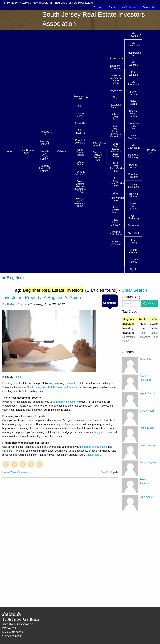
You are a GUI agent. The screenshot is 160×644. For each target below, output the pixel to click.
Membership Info (81, 98)
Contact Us (148, 7)
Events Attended (133, 251)
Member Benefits (80, 115)
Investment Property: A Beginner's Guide (42, 298)
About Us (80, 123)
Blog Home (14, 278)
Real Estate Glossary (116, 222)
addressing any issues (95, 447)
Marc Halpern (147, 411)
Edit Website (133, 74)
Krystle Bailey (147, 394)
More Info (133, 225)
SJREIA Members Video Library (116, 79)
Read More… (94, 455)
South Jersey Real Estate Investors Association (53, 387)
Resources (116, 59)
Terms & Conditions (80, 173)
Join (80, 106)
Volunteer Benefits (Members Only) (80, 202)
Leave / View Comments (16, 472)
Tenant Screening (116, 243)
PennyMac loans (103, 432)
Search (151, 303)
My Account (133, 34)
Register (98, 7)
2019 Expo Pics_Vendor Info (117, 167)
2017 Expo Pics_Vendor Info (117, 197)
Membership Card (135, 54)
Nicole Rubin (147, 428)
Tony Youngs (147, 497)
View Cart (151, 151)
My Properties (134, 83)
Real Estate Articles (115, 210)
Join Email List (80, 132)
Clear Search (134, 290)
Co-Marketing (133, 217)
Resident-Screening (116, 67)
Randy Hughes (148, 462)
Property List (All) (44, 143)
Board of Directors (80, 141)
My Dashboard (129, 7)
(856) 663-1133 (12, 636)
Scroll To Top (109, 472)
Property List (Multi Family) (44, 168)
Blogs (115, 97)
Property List (44, 133)
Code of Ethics (80, 163)
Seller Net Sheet (133, 206)
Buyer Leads (133, 93)
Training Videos (133, 195)
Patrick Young (17, 304)
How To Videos (133, 166)
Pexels (18, 377)
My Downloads (134, 147)
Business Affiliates (98, 144)
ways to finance (65, 424)
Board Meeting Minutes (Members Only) (80, 186)
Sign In (112, 7)
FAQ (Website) (133, 137)
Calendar (62, 151)
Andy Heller (146, 359)
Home (9, 151)
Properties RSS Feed (134, 126)
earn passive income (64, 402)
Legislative (116, 90)
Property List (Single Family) (44, 155)
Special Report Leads (133, 114)
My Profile (133, 233)
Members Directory (133, 156)
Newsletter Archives (116, 106)
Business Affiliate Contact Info (98, 156)
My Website (133, 64)
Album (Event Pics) (115, 117)
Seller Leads (133, 103)
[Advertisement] (140, 559)
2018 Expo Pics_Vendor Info (117, 182)
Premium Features (133, 176)
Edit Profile (133, 241)
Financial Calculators (116, 233)
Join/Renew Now (27, 151)
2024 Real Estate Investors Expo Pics (116, 132)
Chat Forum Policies (80, 152)
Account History (133, 261)
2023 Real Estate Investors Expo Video (116, 150)
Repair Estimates (133, 185)
